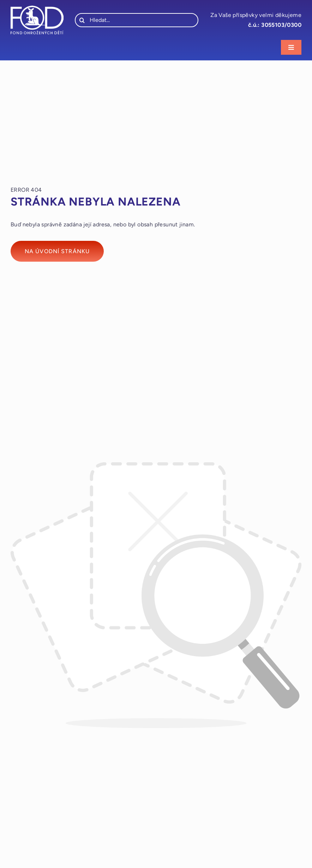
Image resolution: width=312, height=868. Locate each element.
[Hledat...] (137, 20)
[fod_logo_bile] (37, 8)
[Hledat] (82, 20)
